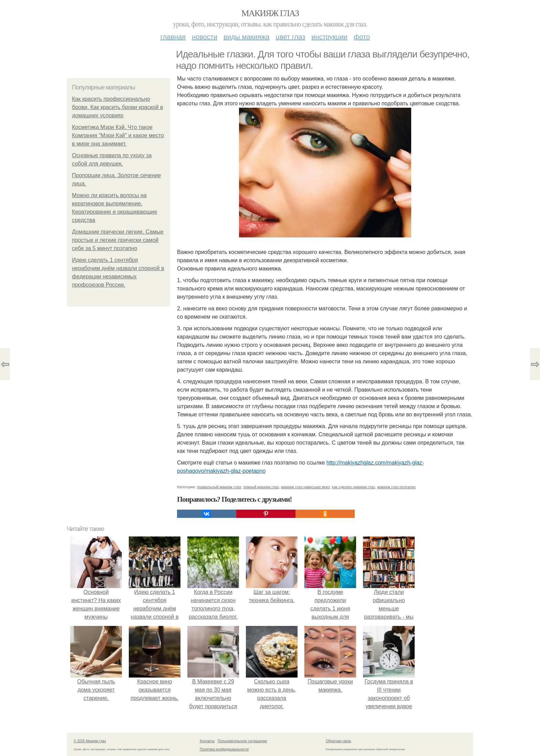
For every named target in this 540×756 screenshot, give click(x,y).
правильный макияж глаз (219, 487)
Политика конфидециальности (224, 749)
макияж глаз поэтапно (396, 487)
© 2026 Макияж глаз (90, 741)
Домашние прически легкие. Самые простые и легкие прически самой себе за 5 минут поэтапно (118, 240)
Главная (173, 37)
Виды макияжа (247, 37)
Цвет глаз (291, 37)
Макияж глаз (270, 13)
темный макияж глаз (261, 487)
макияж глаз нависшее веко (305, 487)
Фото (362, 37)
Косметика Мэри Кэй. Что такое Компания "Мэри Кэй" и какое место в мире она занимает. (118, 135)
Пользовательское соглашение (242, 741)
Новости (205, 37)
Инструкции (329, 37)
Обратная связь (339, 741)
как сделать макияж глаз (354, 487)
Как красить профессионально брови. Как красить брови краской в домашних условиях (117, 107)
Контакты (207, 741)
